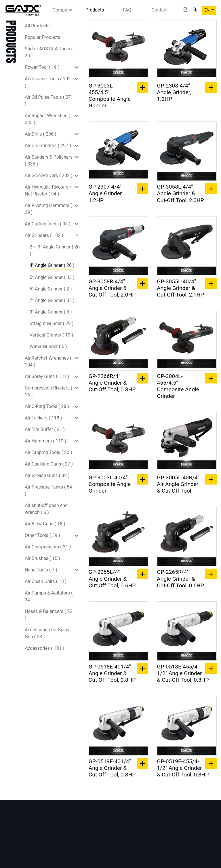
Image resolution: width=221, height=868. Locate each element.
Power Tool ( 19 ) (42, 67)
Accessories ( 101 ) (44, 648)
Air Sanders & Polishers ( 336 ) (49, 161)
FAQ (127, 10)
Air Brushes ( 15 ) (42, 558)
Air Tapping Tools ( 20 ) (48, 452)
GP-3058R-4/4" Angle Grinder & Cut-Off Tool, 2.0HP (112, 288)
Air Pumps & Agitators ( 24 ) (49, 596)
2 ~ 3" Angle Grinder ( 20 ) (55, 250)
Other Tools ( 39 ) (42, 535)
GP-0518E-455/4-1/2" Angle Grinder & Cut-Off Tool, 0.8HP (183, 673)
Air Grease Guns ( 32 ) (47, 475)
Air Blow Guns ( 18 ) (45, 524)
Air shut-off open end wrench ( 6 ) (46, 509)
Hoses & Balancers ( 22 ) (48, 615)
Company (62, 10)
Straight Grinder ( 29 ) (52, 323)
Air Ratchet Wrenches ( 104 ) (48, 361)
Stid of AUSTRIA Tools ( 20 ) (49, 52)
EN (207, 10)
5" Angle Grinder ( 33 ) (52, 277)
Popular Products (42, 37)
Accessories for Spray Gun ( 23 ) (47, 633)
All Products (37, 26)
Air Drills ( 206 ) (41, 134)
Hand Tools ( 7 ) (41, 570)
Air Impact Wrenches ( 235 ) (47, 119)
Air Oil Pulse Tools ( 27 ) (48, 101)
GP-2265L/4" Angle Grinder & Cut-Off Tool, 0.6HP (112, 579)
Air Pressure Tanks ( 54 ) (48, 490)
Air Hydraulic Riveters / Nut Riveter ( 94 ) (48, 190)
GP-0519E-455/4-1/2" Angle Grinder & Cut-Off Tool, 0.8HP (183, 768)
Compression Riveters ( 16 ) (48, 391)
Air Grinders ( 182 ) (44, 235)
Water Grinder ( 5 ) (48, 346)
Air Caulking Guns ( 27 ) (49, 464)
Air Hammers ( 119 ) (45, 441)
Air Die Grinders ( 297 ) (48, 146)
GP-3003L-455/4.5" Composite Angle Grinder (110, 96)
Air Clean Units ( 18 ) (46, 581)
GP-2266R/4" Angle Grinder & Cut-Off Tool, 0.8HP (112, 383)
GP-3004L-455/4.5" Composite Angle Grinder (178, 386)
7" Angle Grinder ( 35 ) (52, 300)
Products (95, 10)
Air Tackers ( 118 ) (43, 418)
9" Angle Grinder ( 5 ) (51, 312)
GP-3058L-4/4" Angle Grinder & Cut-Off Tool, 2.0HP (180, 193)
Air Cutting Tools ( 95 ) (48, 224)
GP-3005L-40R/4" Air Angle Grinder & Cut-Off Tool (178, 484)
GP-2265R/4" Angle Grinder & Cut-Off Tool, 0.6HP (180, 579)
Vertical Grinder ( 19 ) (51, 335)
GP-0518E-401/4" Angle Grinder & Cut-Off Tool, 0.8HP (112, 673)
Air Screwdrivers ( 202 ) (48, 175)
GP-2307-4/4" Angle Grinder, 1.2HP (106, 193)
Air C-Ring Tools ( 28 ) (47, 406)
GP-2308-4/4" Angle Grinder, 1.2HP (174, 92)
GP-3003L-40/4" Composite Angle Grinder (110, 484)
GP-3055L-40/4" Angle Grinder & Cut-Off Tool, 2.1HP (180, 288)
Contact (160, 10)
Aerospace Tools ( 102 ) (48, 82)
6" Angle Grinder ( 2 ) (51, 289)
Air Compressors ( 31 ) (48, 547)
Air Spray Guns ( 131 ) (47, 376)
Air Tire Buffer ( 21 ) (45, 429)
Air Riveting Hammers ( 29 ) (48, 209)
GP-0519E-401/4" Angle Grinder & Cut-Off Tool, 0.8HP (112, 768)
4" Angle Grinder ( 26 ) (52, 265)
